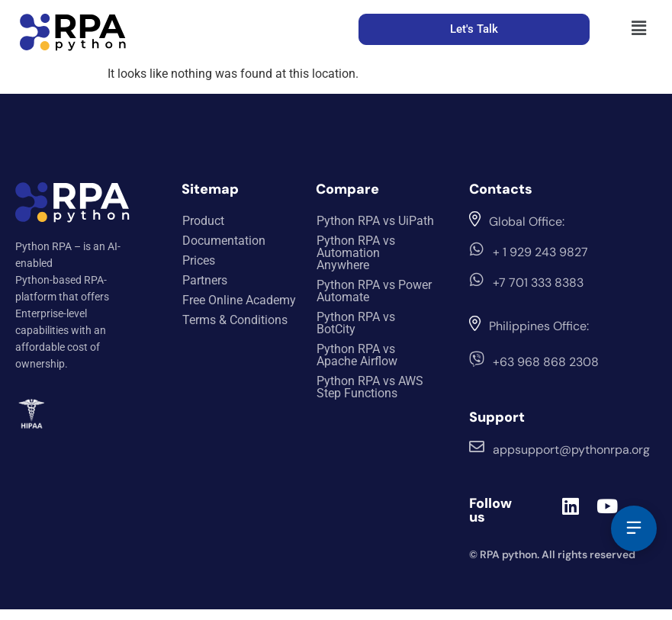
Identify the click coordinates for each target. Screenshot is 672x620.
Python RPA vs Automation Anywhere (356, 253)
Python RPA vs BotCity (356, 323)
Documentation (224, 241)
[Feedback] (634, 528)
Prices (199, 260)
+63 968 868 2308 (546, 362)
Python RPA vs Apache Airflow (357, 355)
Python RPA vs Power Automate (374, 291)
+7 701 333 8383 (538, 283)
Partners (205, 280)
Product (203, 221)
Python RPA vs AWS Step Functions (370, 387)
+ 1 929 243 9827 (540, 252)
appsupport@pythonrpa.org (571, 450)
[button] (639, 28)
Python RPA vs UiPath (375, 221)
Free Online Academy (239, 300)
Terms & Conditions (235, 320)
